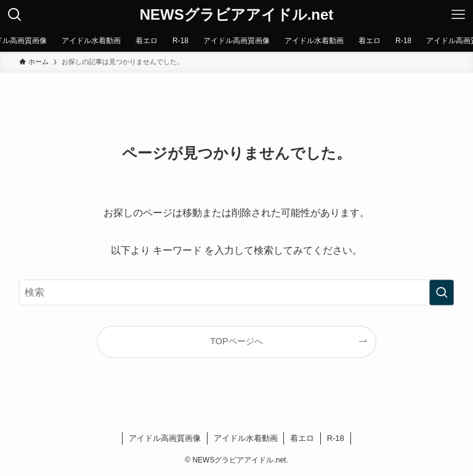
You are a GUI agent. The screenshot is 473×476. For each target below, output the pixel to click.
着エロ (302, 438)
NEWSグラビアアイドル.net (237, 15)
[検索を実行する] (442, 292)
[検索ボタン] (15, 15)
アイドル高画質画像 (165, 438)
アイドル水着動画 (246, 438)
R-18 (336, 438)
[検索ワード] (237, 292)
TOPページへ (236, 341)
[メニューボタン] (458, 15)
